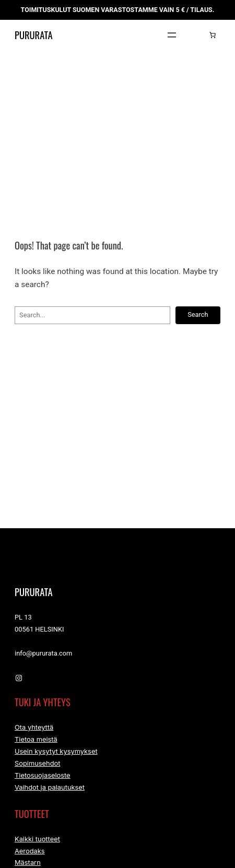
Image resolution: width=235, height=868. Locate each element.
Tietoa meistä (36, 752)
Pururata (40, 47)
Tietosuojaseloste (43, 789)
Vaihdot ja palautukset (50, 802)
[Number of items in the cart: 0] (213, 47)
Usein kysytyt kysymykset (56, 765)
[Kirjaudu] (197, 47)
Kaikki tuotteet (37, 854)
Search (198, 327)
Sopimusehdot (38, 777)
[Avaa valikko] (172, 47)
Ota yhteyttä (34, 740)
